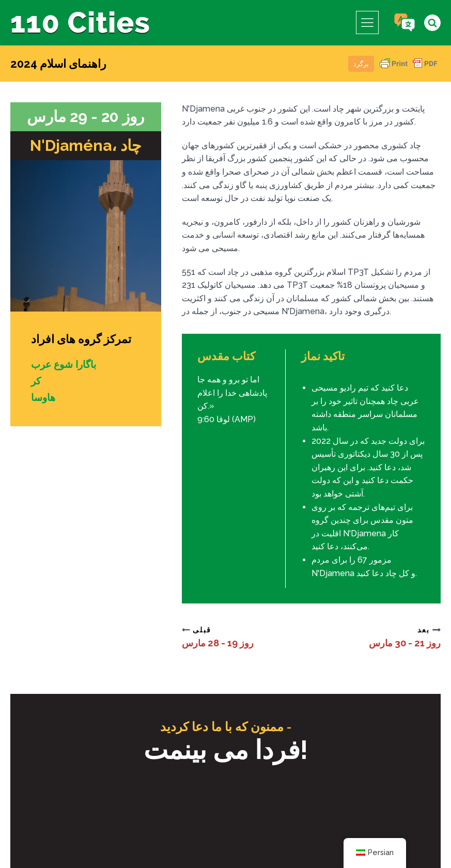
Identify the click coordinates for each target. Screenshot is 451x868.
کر (36, 381)
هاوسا (44, 397)
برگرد (361, 64)
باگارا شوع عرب (66, 364)
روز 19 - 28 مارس (222, 643)
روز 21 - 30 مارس (401, 643)
